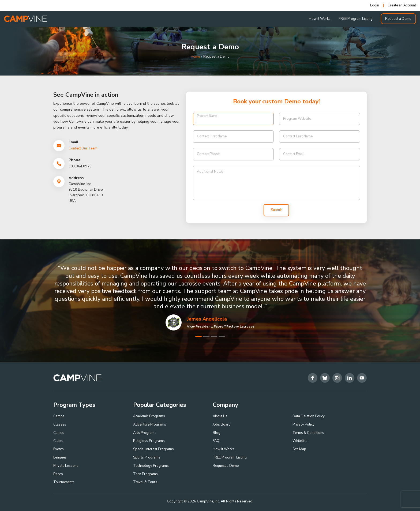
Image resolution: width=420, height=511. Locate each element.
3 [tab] (214, 336)
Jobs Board (222, 424)
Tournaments (64, 482)
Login (375, 5)
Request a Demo (398, 19)
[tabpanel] (210, 297)
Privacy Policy (303, 424)
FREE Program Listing (356, 19)
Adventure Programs (150, 424)
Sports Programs (147, 457)
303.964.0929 (80, 166)
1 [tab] (198, 336)
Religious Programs (149, 441)
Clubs (58, 441)
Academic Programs (149, 416)
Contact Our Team (83, 148)
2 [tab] (206, 336)
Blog (217, 433)
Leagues (60, 457)
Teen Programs (145, 474)
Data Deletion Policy (309, 416)
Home (195, 57)
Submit (276, 210)
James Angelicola (207, 319)
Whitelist (300, 441)
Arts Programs (145, 433)
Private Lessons (66, 466)
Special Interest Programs (153, 449)
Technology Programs (151, 466)
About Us (220, 416)
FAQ (216, 441)
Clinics (59, 433)
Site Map (299, 449)
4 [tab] (222, 336)
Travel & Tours (145, 482)
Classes (60, 424)
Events (59, 449)
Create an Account (402, 5)
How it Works (320, 19)
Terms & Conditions (308, 433)
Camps (59, 416)
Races (58, 474)
